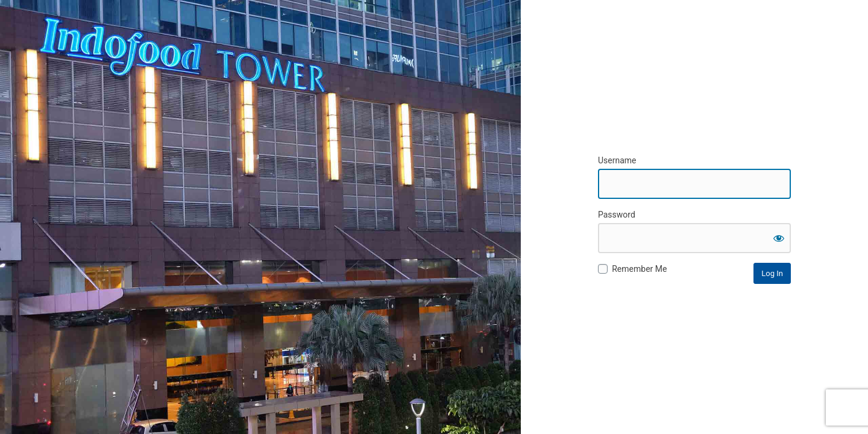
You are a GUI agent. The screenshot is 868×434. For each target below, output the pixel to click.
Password (617, 215)
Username (617, 160)
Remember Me (639, 269)
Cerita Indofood (694, 96)
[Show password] (779, 238)
